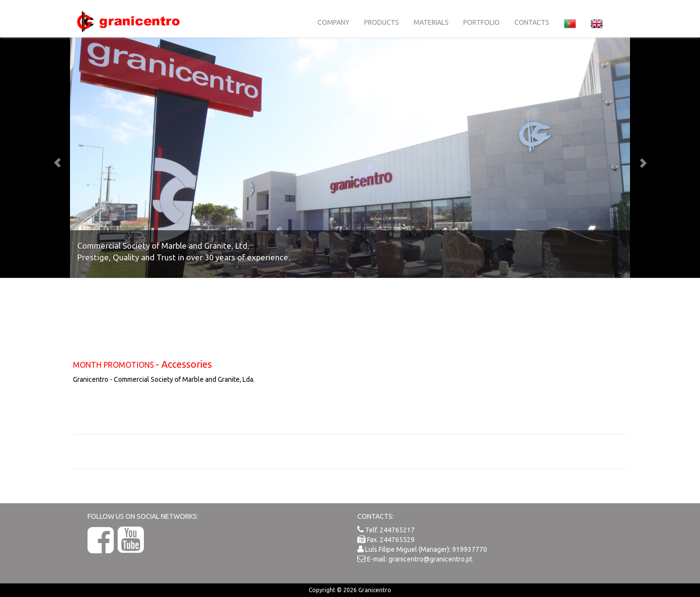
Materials (431, 22)
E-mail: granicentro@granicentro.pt (420, 559)
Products (382, 22)
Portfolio (481, 22)
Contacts (532, 22)
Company (333, 22)
